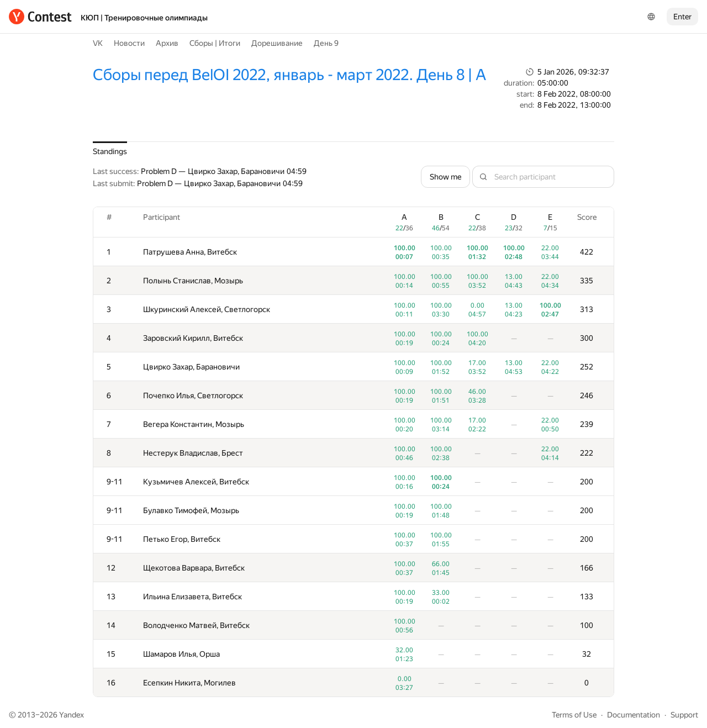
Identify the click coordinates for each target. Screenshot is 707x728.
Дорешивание (277, 43)
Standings (110, 151)
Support (684, 715)
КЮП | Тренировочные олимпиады (144, 18)
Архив (167, 43)
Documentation (634, 715)
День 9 (326, 43)
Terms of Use (574, 715)
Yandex (72, 715)
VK (98, 43)
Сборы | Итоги (215, 43)
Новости (129, 43)
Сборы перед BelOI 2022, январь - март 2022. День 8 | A (289, 75)
